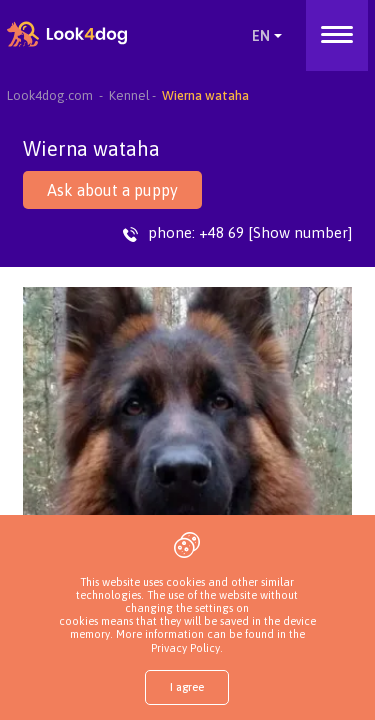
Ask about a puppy (112, 190)
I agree (187, 687)
